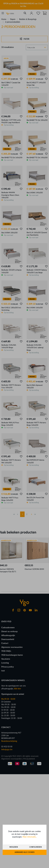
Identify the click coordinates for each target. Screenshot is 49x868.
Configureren (35, 847)
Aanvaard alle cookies (25, 852)
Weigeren (14, 847)
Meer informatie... (30, 837)
